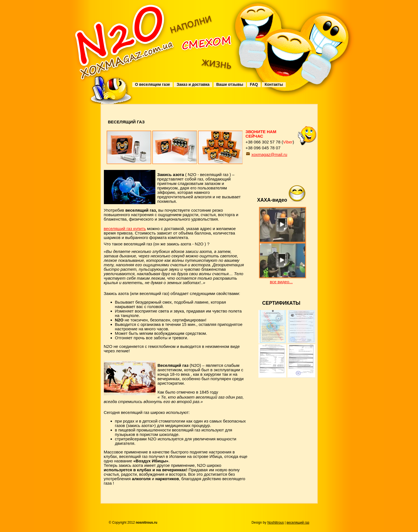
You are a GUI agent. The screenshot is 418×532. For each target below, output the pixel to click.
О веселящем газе (152, 84)
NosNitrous (276, 523)
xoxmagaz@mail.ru (269, 154)
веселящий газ (298, 523)
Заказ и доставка (193, 84)
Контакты (274, 84)
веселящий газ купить (125, 229)
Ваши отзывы (230, 84)
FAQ (254, 84)
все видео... (281, 282)
